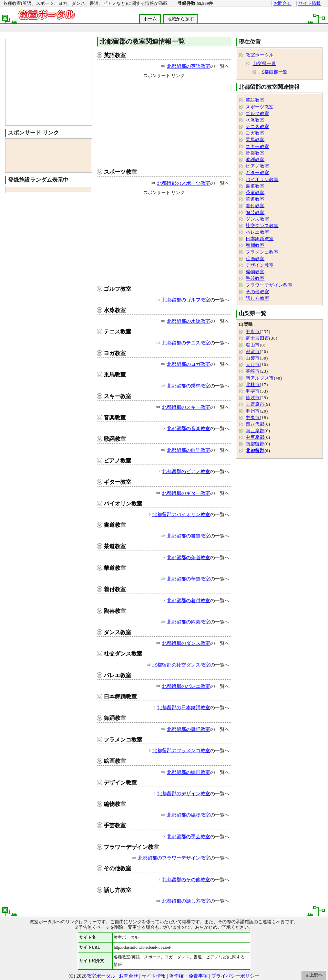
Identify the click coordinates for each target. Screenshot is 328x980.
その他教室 (117, 868)
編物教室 (115, 804)
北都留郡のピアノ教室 (186, 471)
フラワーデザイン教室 (131, 847)
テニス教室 (117, 332)
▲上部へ (314, 975)
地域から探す (181, 19)
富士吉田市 (257, 338)
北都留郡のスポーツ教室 (184, 183)
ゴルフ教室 (117, 289)
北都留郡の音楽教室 (188, 428)
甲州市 (253, 411)
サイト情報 (310, 3)
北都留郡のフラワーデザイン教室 (174, 858)
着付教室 (115, 589)
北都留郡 (255, 451)
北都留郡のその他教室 (186, 880)
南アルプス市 (260, 378)
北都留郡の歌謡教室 (188, 450)
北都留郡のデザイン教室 (184, 793)
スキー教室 (117, 396)
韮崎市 (253, 371)
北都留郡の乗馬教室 (188, 386)
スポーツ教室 (120, 172)
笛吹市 (253, 398)
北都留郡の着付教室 (188, 600)
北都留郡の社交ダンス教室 (181, 665)
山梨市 (253, 358)
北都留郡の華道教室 (188, 579)
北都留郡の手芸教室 (188, 837)
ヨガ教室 (115, 353)
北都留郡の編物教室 (188, 815)
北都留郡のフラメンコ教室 (181, 750)
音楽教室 (115, 418)
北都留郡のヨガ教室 (188, 364)
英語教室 (115, 55)
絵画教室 (115, 761)
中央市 (253, 418)
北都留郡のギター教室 (186, 493)
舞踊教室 (115, 718)
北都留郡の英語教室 (188, 66)
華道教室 (115, 568)
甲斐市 (253, 391)
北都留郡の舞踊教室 (188, 729)
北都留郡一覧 (274, 72)
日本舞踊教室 (120, 697)
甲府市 (253, 332)
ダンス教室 (117, 632)
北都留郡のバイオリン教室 (181, 514)
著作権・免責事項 (188, 976)
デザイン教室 (120, 783)
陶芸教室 (115, 611)
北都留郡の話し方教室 (186, 901)
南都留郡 (255, 444)
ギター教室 (117, 482)
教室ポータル (260, 55)
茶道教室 (115, 546)
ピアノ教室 (117, 461)
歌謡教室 (115, 439)
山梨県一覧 (264, 64)
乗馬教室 (115, 375)
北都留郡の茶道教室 (188, 557)
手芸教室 (115, 825)
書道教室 (115, 525)
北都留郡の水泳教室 (188, 321)
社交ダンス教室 (123, 654)
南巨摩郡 (255, 431)
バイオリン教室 (123, 504)
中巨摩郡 (255, 437)
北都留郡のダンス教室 (186, 643)
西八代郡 (255, 424)
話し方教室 (117, 890)
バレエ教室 (117, 675)
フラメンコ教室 (123, 740)
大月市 (253, 365)
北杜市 (253, 385)
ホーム (150, 19)
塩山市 (253, 345)
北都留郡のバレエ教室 (186, 686)
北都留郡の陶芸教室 (188, 622)
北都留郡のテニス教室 (186, 343)
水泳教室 (115, 310)
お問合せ (283, 3)
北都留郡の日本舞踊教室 (184, 707)
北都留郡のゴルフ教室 (186, 300)
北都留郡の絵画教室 (188, 772)
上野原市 (255, 404)
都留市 (253, 352)
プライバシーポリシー (235, 976)
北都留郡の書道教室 (188, 536)
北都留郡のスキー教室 (186, 407)
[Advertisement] (164, 122)
